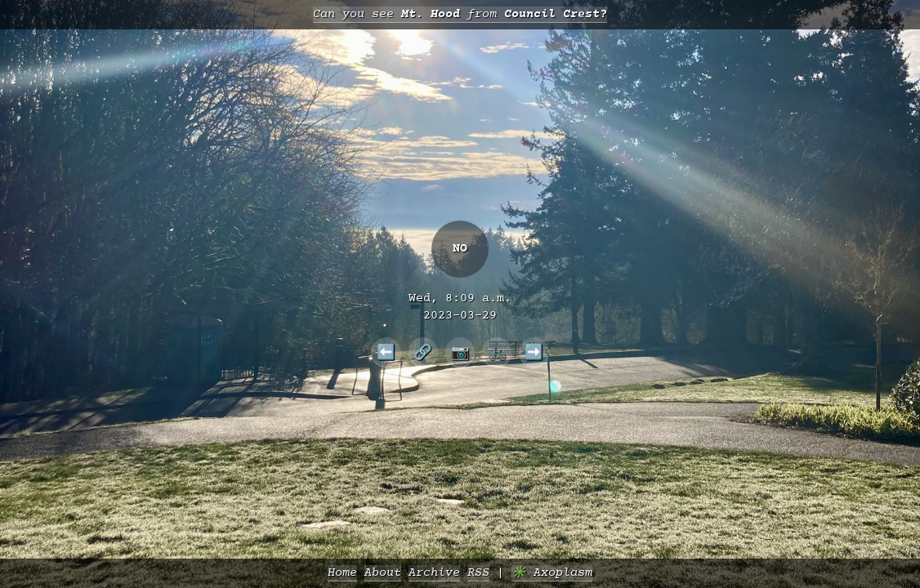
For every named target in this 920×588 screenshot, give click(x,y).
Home (342, 573)
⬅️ (386, 352)
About (383, 573)
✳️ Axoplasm (552, 573)
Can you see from (460, 14)
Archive (434, 573)
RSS (478, 573)
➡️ (534, 352)
